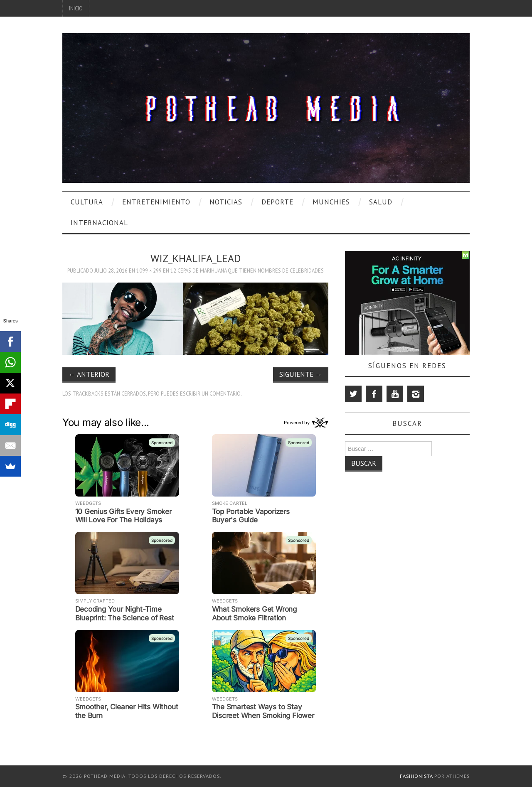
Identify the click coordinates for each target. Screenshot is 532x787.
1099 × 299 (149, 271)
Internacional (99, 223)
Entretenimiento (156, 202)
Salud (381, 202)
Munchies (331, 202)
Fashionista (416, 776)
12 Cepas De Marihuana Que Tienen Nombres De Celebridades (247, 271)
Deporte (277, 202)
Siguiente (301, 374)
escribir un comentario (210, 393)
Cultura (87, 202)
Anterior (89, 374)
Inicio (76, 8)
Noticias (226, 202)
